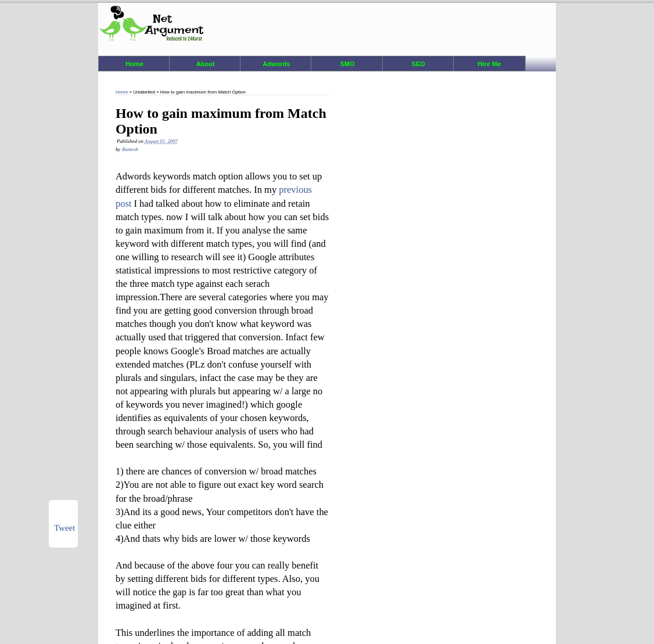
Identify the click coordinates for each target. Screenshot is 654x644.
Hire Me (490, 64)
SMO (348, 64)
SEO (418, 64)
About (206, 64)
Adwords (276, 64)
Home (134, 64)
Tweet (64, 528)
